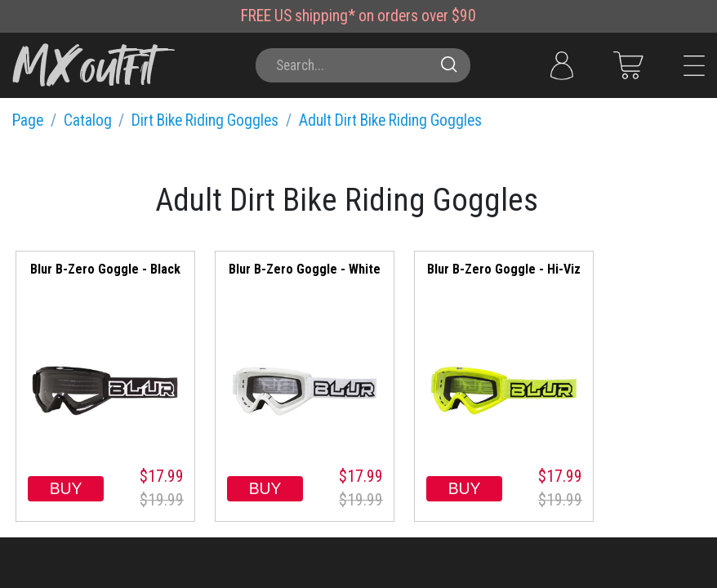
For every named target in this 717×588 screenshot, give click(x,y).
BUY (66, 488)
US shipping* (315, 16)
